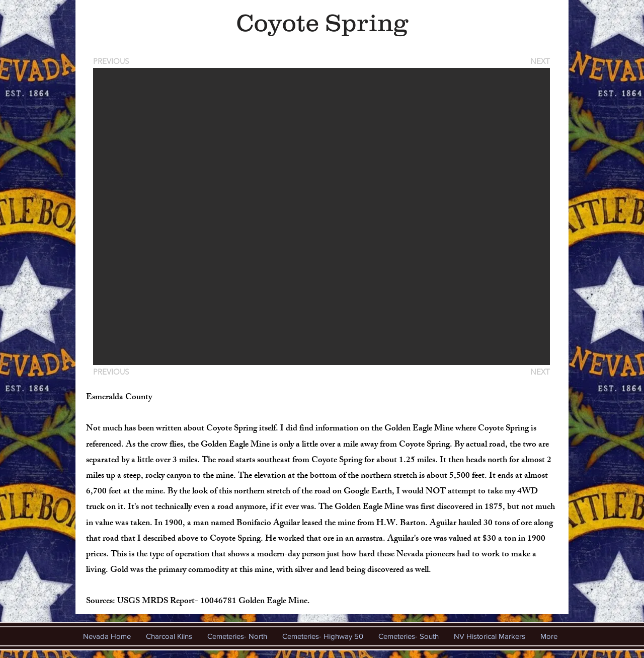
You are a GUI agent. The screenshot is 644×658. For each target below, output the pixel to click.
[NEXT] (539, 61)
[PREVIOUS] (113, 61)
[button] (321, 216)
